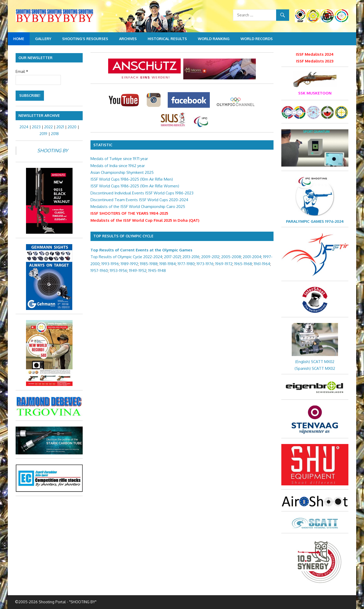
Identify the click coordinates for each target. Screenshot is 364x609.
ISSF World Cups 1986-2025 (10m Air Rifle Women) (135, 186)
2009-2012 (210, 257)
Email (22, 71)
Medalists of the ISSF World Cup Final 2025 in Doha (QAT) (145, 220)
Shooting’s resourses (85, 39)
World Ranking (214, 39)
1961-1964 (262, 264)
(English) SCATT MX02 (315, 362)
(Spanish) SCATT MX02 (315, 368)
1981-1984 (168, 264)
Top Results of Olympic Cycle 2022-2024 (126, 257)
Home (19, 39)
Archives (128, 39)
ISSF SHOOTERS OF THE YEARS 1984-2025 (129, 213)
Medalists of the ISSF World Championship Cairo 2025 (138, 207)
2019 (43, 134)
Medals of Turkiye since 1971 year (119, 159)
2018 (55, 134)
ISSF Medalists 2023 (315, 61)
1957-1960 (99, 271)
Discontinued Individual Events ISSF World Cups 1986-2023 (142, 193)
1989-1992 (129, 264)
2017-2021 (172, 257)
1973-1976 (205, 264)
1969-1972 (224, 264)
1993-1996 (110, 264)
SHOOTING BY (53, 150)
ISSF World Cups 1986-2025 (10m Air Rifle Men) (132, 179)
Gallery (43, 39)
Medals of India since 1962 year (118, 166)
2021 (60, 127)
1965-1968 (243, 264)
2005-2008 (231, 257)
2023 (36, 127)
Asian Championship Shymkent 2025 (122, 172)
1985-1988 (149, 264)
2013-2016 (191, 257)
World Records (257, 39)
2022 (48, 127)
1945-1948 (157, 271)
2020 (72, 127)
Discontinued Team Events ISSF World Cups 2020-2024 (139, 200)
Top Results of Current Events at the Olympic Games (141, 250)
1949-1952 (138, 271)
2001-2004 (252, 257)
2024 (24, 127)
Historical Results (167, 39)
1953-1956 (118, 271)
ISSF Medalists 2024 (315, 54)
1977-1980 (186, 264)
